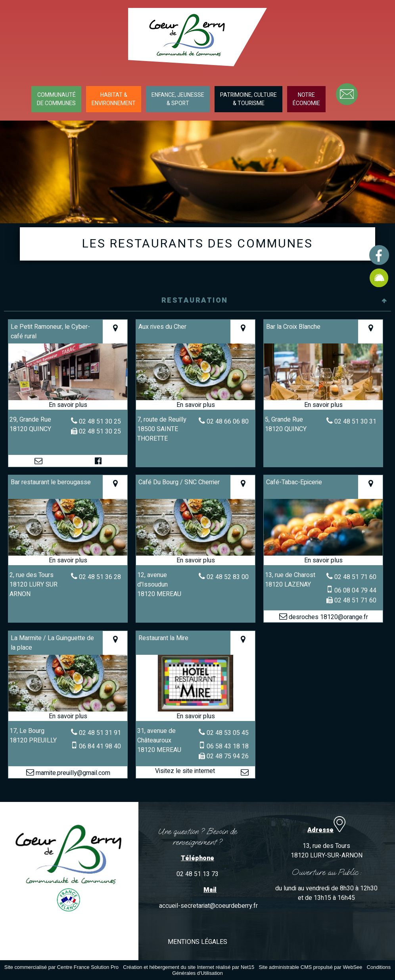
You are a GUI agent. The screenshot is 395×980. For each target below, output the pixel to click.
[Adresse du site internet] (185, 772)
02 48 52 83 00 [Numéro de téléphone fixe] (228, 577)
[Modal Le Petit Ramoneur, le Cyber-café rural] (68, 399)
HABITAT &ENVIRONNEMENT (114, 99)
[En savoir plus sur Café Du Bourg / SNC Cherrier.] (196, 560)
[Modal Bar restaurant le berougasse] (68, 555)
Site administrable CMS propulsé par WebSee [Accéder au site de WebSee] (310, 967)
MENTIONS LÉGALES (197, 942)
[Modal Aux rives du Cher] (196, 399)
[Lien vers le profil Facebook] (98, 461)
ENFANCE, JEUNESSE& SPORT (178, 99)
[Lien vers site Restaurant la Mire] (196, 711)
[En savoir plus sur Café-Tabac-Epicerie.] (323, 560)
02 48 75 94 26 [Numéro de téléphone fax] (228, 756)
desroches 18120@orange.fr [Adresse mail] (328, 617)
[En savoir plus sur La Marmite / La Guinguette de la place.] (68, 716)
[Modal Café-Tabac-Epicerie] (323, 555)
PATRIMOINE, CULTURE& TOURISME (248, 99)
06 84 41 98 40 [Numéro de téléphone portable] (100, 746)
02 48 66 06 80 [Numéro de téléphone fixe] (228, 422)
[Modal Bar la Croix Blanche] (323, 399)
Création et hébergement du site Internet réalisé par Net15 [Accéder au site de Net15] (189, 967)
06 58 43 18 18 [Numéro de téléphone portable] (228, 746)
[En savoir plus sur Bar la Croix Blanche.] (323, 405)
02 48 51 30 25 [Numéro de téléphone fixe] (100, 422)
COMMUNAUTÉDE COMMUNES (56, 99)
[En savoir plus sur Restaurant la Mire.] (196, 716)
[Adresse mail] (38, 461)
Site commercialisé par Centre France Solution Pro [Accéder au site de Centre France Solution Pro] (61, 967)
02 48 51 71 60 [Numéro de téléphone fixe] (355, 577)
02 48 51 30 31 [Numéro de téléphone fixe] (355, 422)
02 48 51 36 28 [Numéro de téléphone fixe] (100, 577)
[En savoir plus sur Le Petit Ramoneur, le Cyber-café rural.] (68, 405)
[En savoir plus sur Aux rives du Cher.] (196, 405)
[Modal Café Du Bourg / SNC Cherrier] (196, 555)
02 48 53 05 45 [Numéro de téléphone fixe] (228, 733)
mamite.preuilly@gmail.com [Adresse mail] (72, 773)
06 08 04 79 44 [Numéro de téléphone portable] (355, 591)
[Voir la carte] (115, 332)
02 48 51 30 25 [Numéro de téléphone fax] (100, 432)
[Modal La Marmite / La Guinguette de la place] (68, 711)
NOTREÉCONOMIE (306, 99)
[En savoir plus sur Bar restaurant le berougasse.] (68, 560)
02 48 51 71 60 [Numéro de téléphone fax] (355, 600)
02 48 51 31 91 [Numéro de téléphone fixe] (100, 733)
